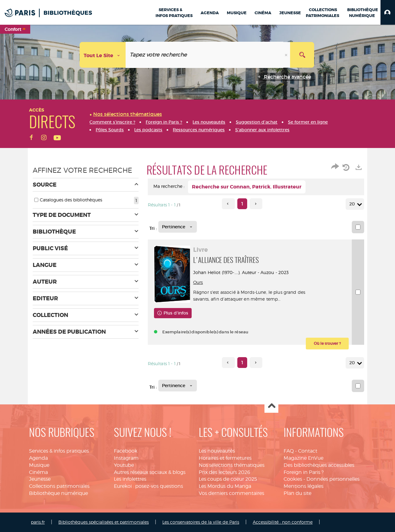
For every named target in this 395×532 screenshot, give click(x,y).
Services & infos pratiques (59, 451)
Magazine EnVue (304, 458)
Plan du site (297, 493)
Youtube (124, 465)
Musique (39, 465)
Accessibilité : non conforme (283, 522)
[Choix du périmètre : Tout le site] (103, 55)
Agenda (38, 458)
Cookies (293, 479)
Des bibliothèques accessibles (319, 465)
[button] (388, 12)
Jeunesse (40, 479)
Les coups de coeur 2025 (228, 479)
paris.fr (38, 522)
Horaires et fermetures (225, 458)
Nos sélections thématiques (232, 465)
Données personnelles (333, 479)
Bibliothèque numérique (58, 493)
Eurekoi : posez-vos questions (148, 486)
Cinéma (38, 472)
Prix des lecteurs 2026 (225, 472)
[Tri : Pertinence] (178, 227)
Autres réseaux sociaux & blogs (150, 472)
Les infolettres (130, 479)
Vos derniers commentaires (231, 493)
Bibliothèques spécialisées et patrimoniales (104, 522)
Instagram (126, 458)
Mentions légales (304, 486)
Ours (199, 282)
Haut (271, 406)
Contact (308, 451)
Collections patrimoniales (59, 486)
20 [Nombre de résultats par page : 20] (353, 204)
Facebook (126, 451)
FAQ (289, 451)
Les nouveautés (217, 451)
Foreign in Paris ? (304, 472)
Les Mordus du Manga (225, 486)
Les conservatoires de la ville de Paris (201, 522)
